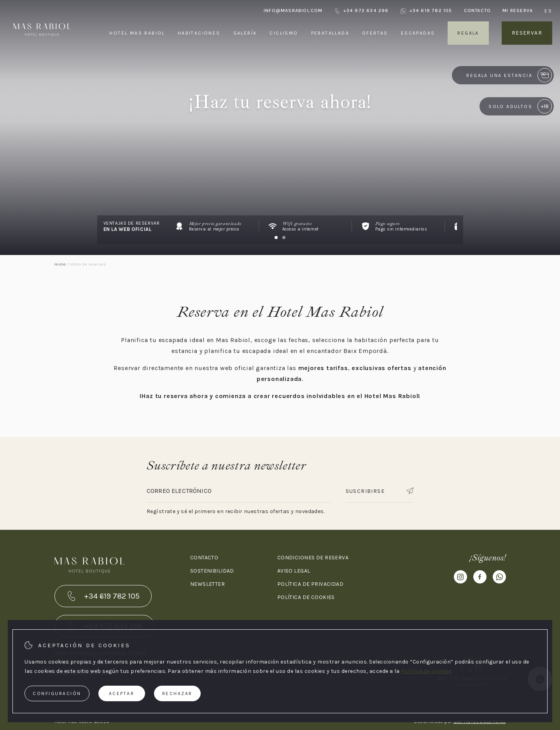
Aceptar (122, 693)
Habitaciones (199, 33)
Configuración (57, 693)
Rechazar (177, 693)
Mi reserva (518, 10)
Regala (468, 33)
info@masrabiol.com (293, 10)
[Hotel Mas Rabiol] (42, 50)
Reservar (527, 33)
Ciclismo (284, 33)
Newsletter (207, 584)
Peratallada (330, 33)
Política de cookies (306, 597)
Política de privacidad (310, 584)
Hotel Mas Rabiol (137, 33)
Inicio (60, 264)
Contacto (478, 10)
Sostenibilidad (212, 571)
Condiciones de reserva (313, 558)
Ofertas (375, 33)
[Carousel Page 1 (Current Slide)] (276, 238)
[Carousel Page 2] (284, 238)
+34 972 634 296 (362, 11)
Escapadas (418, 33)
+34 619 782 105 (426, 11)
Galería (245, 33)
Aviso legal (294, 571)
